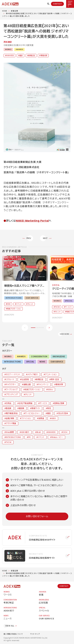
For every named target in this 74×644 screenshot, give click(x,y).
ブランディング (12, 395)
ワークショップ (12, 389)
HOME (5, 11)
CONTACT (57, 4)
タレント (28, 395)
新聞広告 (32, 56)
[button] (37, 107)
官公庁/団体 (63, 413)
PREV (29, 238)
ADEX (54, 418)
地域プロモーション (33, 389)
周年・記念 (55, 379)
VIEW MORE (64, 334)
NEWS (42, 362)
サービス (43, 403)
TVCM (9, 442)
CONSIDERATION (39, 356)
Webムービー (57, 437)
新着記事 (14, 11)
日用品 (9, 403)
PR (29, 437)
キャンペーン (43, 384)
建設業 (21, 408)
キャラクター (11, 384)
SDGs (50, 389)
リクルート (10, 379)
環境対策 (44, 56)
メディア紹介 (33, 374)
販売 (49, 408)
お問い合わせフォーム (37, 516)
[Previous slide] (25, 328)
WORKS (8, 49)
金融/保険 (10, 418)
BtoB (39, 432)
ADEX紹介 (25, 432)
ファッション (26, 418)
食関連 (41, 418)
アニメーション (51, 374)
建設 (21, 56)
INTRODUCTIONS (12, 362)
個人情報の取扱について (13, 634)
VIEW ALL (10, 626)
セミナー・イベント (13, 374)
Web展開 (10, 432)
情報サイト (36, 408)
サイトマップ (35, 634)
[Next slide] (49, 328)
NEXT (45, 238)
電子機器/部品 (12, 413)
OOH (65, 432)
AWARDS (19, 49)
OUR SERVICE (57, 362)
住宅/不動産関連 (26, 403)
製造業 (9, 408)
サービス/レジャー (32, 413)
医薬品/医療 (59, 403)
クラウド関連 (11, 423)
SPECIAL (30, 362)
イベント (41, 437)
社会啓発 (25, 379)
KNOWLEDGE (59, 356)
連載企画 (27, 384)
